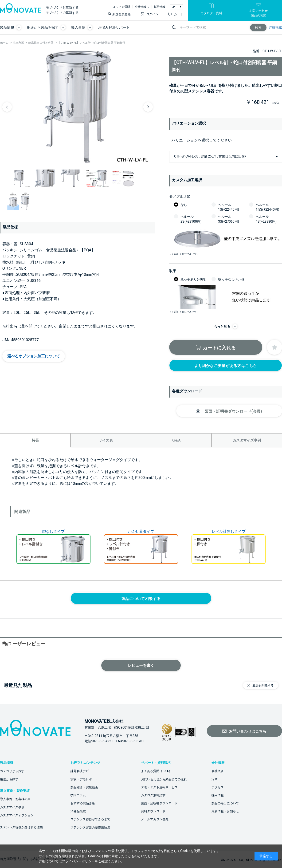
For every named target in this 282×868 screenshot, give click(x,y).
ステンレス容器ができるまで (90, 819)
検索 (258, 28)
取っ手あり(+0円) (193, 279)
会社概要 (218, 771)
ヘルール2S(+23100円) (191, 219)
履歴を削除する (263, 685)
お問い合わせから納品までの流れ (164, 779)
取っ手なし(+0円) (231, 279)
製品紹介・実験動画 (84, 787)
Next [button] (148, 107)
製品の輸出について (225, 803)
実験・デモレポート (84, 779)
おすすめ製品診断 (83, 803)
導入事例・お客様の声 (15, 799)
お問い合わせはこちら (248, 731)
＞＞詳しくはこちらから (183, 254)
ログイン (152, 14)
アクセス (218, 787)
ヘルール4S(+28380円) (266, 219)
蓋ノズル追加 (180, 197)
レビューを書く (141, 665)
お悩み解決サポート (114, 28)
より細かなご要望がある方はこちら (226, 366)
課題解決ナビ (80, 771)
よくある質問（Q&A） (156, 771)
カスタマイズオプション (17, 815)
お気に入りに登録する (274, 347)
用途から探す (9, 779)
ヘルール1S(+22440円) (229, 207)
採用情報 (160, 7)
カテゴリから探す (12, 771)
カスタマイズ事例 (12, 807)
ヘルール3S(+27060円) (229, 219)
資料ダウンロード (153, 811)
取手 (173, 271)
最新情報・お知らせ (225, 811)
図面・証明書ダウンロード (159, 803)
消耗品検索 (78, 811)
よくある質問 (121, 7)
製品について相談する (141, 599)
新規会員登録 (121, 14)
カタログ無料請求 (153, 795)
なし (184, 205)
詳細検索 (275, 27)
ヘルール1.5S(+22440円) (267, 207)
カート (178, 14)
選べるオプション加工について (34, 356)
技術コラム (78, 795)
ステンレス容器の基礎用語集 (90, 827)
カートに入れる (219, 348)
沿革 (215, 779)
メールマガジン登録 (155, 819)
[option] (78, 107)
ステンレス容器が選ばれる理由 (21, 827)
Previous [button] (7, 107)
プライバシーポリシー (78, 861)
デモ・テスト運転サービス (159, 787)
